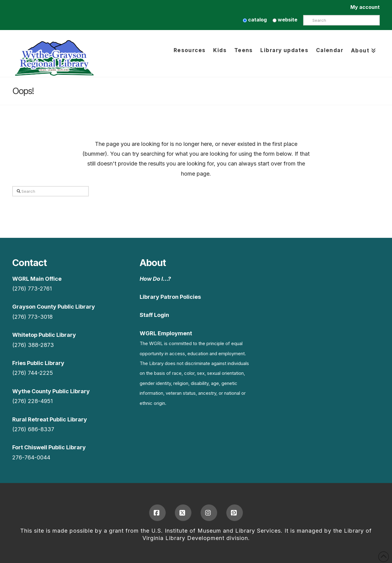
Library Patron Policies (170, 297)
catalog (255, 20)
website (285, 20)
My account (365, 7)
